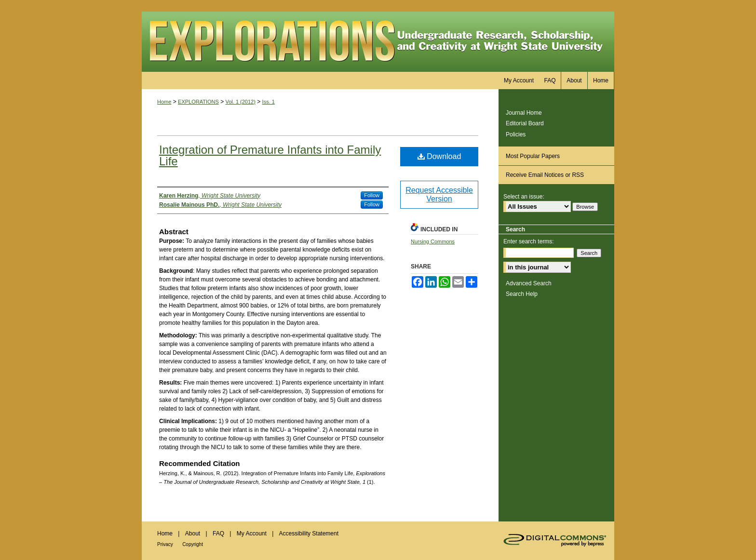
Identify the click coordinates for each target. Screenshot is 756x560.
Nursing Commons (433, 241)
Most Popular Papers (533, 156)
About (193, 533)
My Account (252, 533)
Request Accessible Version (439, 194)
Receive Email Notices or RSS (545, 175)
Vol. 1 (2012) (241, 102)
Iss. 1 (269, 102)
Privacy (165, 544)
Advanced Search (529, 283)
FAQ (218, 533)
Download (439, 156)
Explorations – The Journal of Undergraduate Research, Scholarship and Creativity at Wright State (378, 42)
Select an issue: (524, 197)
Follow (372, 195)
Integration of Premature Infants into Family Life (270, 155)
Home (164, 102)
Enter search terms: (529, 241)
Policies (516, 134)
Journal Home (524, 113)
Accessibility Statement (309, 533)
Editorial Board (525, 123)
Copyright (193, 544)
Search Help (522, 294)
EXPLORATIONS (198, 102)
